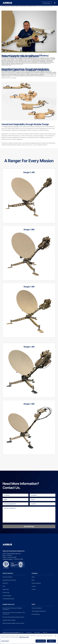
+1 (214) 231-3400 (12, 557)
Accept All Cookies (41, 641)
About (33, 577)
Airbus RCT (5, 583)
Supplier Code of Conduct (9, 620)
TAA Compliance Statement (39, 611)
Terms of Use (29, 632)
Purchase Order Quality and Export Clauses (13, 617)
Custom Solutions (7, 596)
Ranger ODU (6, 589)
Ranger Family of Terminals (26, 58)
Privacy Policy (37, 632)
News (33, 580)
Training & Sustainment (8, 599)
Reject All (51, 641)
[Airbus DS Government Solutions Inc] (7, 3)
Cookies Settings (5, 641)
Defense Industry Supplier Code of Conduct (13, 623)
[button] (55, 3)
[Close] (56, 636)
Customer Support (36, 583)
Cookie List (45, 632)
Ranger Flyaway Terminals (9, 580)
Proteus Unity (6, 593)
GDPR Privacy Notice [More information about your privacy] (24, 637)
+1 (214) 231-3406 (18, 559)
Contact (34, 589)
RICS (4, 586)
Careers (34, 586)
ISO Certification (36, 614)
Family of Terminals (7, 577)
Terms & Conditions (37, 608)
